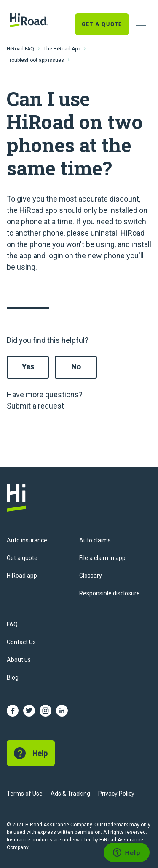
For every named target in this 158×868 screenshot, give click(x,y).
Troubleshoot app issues (35, 60)
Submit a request (35, 406)
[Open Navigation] (141, 23)
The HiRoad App (62, 49)
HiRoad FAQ (20, 49)
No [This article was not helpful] (76, 367)
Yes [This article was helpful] (28, 367)
